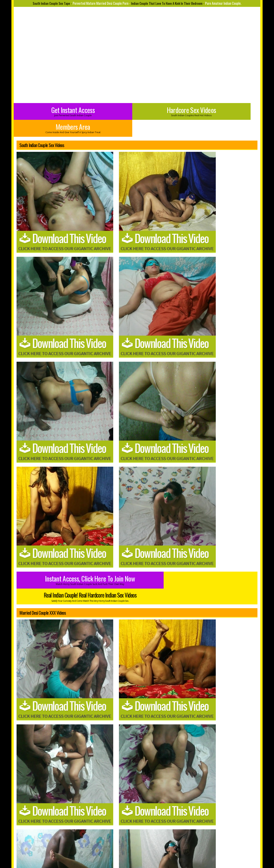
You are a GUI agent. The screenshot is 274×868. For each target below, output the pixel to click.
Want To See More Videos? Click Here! (198, 759)
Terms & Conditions (147, 843)
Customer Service (143, 838)
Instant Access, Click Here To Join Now (77, 271)
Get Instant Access (55, 111)
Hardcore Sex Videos (137, 111)
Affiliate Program (167, 838)
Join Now (123, 838)
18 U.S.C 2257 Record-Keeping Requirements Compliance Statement (137, 848)
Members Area (219, 111)
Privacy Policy (123, 843)
